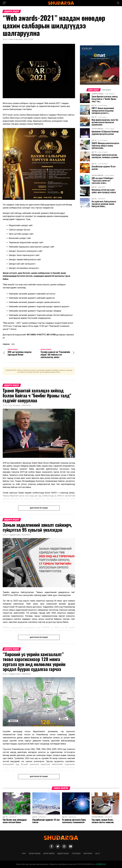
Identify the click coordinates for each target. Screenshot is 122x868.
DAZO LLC (101, 864)
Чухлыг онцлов (34, 853)
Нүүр (24, 853)
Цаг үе (98, 853)
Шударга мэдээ (63, 853)
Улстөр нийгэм (49, 853)
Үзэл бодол (76, 853)
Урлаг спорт (88, 853)
